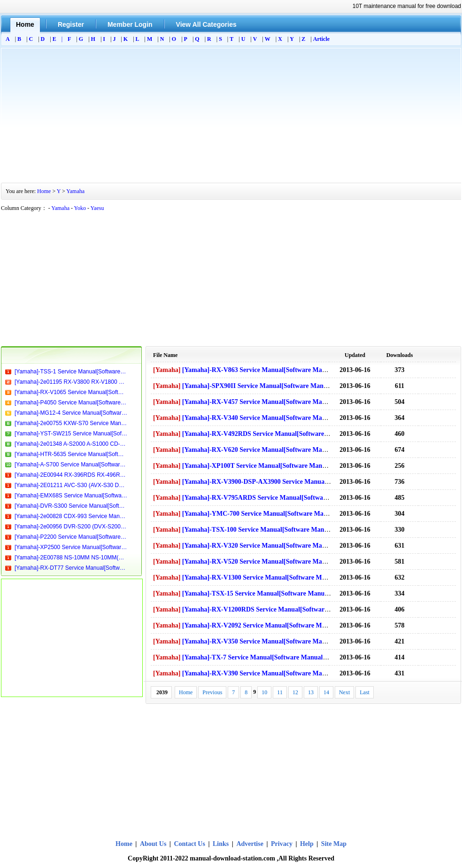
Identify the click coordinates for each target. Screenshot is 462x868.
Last (365, 692)
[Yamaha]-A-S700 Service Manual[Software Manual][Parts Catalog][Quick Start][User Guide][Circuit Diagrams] (71, 465)
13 (311, 692)
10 (264, 692)
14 (326, 692)
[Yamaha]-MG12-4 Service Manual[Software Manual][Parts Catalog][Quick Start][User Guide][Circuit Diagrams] (71, 413)
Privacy (282, 844)
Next (344, 692)
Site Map (334, 844)
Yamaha (75, 191)
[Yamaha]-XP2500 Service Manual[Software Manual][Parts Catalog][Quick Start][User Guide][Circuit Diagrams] (71, 547)
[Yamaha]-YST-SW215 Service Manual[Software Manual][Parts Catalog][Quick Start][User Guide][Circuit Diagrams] (71, 434)
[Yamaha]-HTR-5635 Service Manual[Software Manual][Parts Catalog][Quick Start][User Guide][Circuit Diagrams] (71, 454)
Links (221, 844)
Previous (212, 692)
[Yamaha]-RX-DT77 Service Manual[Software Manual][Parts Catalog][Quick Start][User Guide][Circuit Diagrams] (71, 568)
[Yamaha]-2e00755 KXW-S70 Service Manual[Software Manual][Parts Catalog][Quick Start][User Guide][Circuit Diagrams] (71, 423)
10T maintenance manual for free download (407, 6)
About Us (154, 844)
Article (321, 39)
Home (44, 191)
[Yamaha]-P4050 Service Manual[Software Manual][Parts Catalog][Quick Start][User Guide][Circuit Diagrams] (71, 403)
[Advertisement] (231, 114)
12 (295, 692)
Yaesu (97, 208)
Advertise (250, 844)
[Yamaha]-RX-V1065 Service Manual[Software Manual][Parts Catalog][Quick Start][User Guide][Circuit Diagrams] (71, 392)
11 (280, 692)
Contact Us (189, 844)
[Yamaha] (167, 370)
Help (307, 844)
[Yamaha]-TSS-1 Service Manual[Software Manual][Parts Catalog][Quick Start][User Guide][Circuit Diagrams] (71, 372)
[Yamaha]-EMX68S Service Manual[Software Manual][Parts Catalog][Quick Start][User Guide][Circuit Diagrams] (71, 496)
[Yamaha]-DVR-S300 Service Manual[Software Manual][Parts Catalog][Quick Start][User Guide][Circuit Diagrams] (71, 506)
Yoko (80, 208)
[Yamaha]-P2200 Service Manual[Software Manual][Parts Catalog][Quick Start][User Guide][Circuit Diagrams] (71, 537)
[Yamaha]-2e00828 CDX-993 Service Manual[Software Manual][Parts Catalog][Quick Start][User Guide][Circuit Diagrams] (71, 516)
